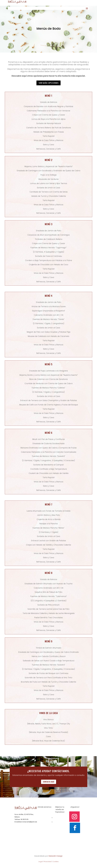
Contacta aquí (49, 782)
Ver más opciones (48, 83)
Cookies (56, 862)
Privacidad (48, 862)
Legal (40, 862)
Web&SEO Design (55, 856)
